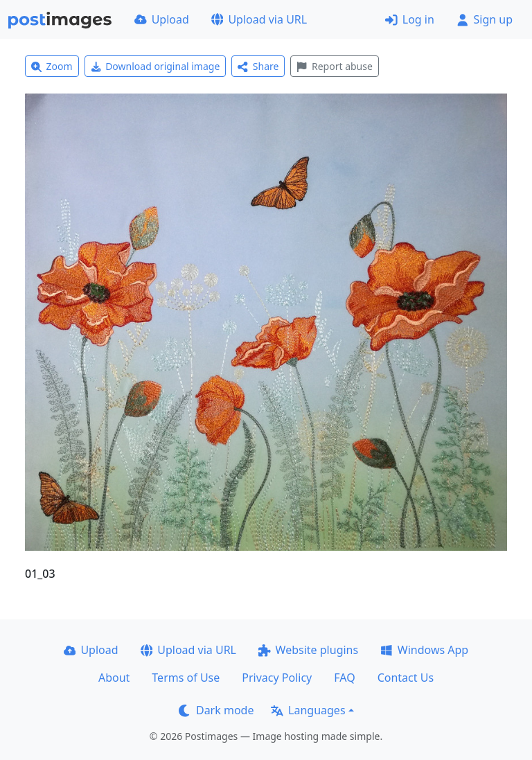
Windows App (424, 650)
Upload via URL (259, 19)
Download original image (156, 66)
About (114, 678)
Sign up (485, 19)
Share (258, 66)
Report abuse (334, 66)
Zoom (52, 66)
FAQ (344, 678)
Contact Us (406, 678)
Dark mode (216, 710)
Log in (410, 19)
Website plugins (308, 650)
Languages (308, 710)
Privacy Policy (277, 678)
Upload (162, 19)
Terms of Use (186, 678)
